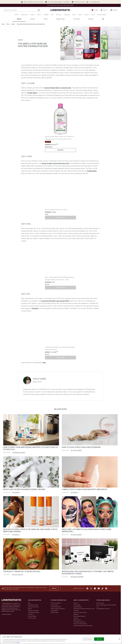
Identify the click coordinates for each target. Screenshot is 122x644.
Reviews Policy (55, 612)
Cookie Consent (6, 614)
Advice (19, 19)
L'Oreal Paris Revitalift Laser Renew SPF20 (55, 301)
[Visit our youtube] (99, 588)
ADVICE (20, 40)
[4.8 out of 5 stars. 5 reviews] (50, 282)
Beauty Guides (61, 19)
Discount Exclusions (33, 607)
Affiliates (76, 614)
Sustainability (54, 611)
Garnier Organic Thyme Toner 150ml (56, 210)
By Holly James (76, 450)
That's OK (99, 639)
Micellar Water (32, 93)
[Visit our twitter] (91, 588)
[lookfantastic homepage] (60, 10)
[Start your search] (22, 10)
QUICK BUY (60, 150)
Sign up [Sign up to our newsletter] (54, 588)
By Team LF (16, 492)
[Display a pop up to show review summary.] (57, 144)
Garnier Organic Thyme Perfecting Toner (55, 163)
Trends (46, 19)
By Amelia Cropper (77, 577)
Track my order (32, 618)
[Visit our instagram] (95, 588)
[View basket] (114, 10)
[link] (104, 10)
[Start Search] (39, 10)
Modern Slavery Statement (58, 609)
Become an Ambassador (80, 624)
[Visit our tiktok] (102, 588)
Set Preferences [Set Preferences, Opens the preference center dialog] (88, 639)
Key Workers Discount (79, 622)
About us (76, 603)
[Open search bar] (103, 19)
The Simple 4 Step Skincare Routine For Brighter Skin (31, 24)
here (44, 363)
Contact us (31, 614)
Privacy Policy (54, 605)
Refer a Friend (77, 620)
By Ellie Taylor (17, 575)
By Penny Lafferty (19, 453)
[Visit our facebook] (87, 588)
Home (3, 24)
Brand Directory (78, 607)
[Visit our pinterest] (106, 588)
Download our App (33, 605)
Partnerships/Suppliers (80, 616)
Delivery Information (33, 611)
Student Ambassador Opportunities (83, 626)
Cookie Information (56, 607)
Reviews (91, 19)
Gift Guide (77, 19)
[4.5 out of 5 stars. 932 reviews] (51, 352)
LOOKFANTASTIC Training (103, 609)
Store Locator (100, 603)
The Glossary (77, 605)
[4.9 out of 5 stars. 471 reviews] (51, 145)
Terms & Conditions (56, 603)
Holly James (39, 379)
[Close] (119, 639)
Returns (30, 609)
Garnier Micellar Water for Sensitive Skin (58, 88)
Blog (8, 24)
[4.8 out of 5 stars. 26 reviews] (50, 212)
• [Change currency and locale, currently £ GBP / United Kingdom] (95, 10)
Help (29, 603)
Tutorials (32, 19)
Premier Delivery (32, 616)
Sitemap (76, 618)
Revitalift (35, 308)
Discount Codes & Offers (80, 612)
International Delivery (34, 612)
